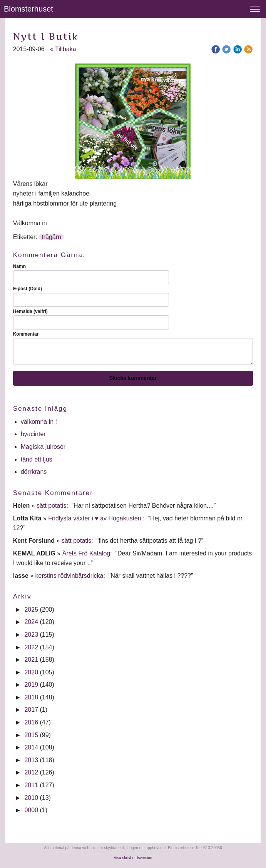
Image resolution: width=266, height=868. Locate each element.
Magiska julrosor (43, 447)
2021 (31, 660)
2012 (31, 772)
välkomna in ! (39, 422)
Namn (19, 266)
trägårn (51, 237)
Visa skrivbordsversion (133, 858)
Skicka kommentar (133, 378)
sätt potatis (51, 506)
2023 (31, 635)
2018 (31, 697)
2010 (31, 798)
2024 (31, 622)
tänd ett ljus (37, 459)
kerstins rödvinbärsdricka (69, 576)
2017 (31, 710)
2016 (31, 722)
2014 (31, 747)
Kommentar (26, 334)
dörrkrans (35, 472)
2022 (31, 647)
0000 (31, 810)
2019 (31, 685)
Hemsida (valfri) (30, 311)
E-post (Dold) (28, 289)
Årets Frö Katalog (86, 553)
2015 (31, 735)
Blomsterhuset (28, 9)
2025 (31, 610)
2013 (31, 760)
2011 (31, 785)
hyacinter (34, 434)
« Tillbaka (63, 49)
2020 (31, 672)
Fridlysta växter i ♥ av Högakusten (95, 518)
